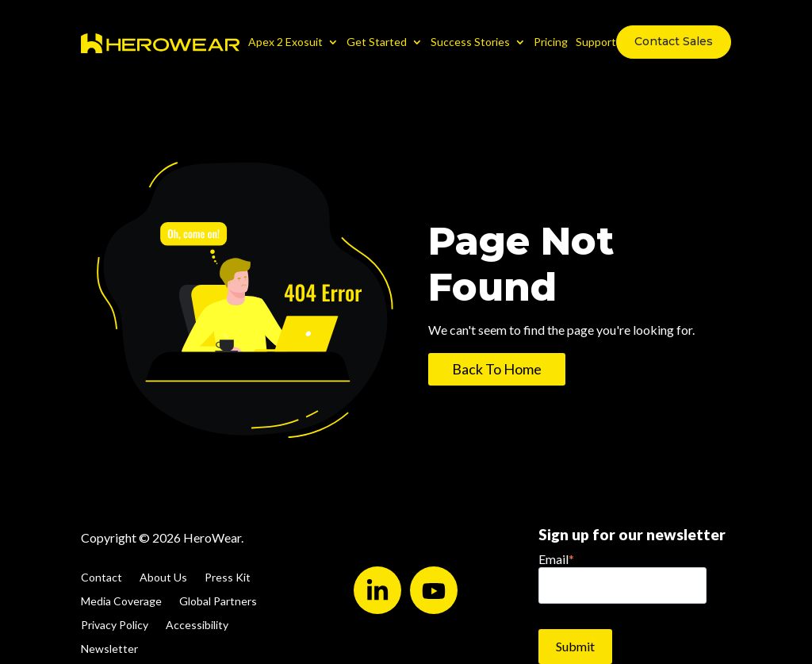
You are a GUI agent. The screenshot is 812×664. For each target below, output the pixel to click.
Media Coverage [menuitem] (121, 602)
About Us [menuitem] (163, 578)
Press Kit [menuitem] (228, 578)
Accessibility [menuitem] (197, 626)
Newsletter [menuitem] (109, 649)
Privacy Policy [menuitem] (115, 626)
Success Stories (470, 42)
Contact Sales (674, 41)
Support (596, 42)
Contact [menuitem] (101, 578)
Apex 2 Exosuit (285, 42)
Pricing (551, 42)
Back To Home (497, 369)
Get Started (377, 42)
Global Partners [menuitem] (218, 602)
